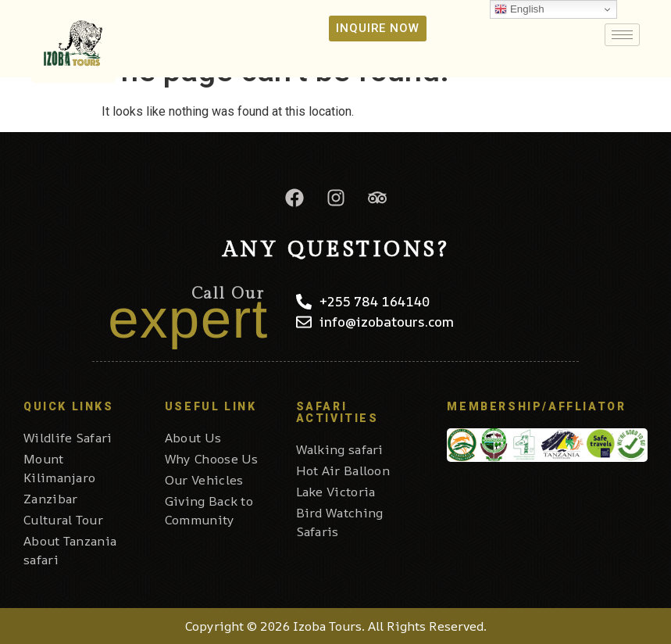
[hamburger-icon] (622, 35)
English (519, 9)
